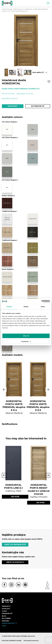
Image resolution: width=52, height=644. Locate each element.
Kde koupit (13, 106)
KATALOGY (6, 609)
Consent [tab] (9, 307)
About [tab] (43, 307)
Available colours (25, 94)
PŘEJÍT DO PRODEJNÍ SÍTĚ (15, 545)
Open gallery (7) (40, 72)
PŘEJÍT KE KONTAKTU (15, 562)
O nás (4, 611)
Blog (4, 616)
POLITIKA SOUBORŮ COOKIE (12, 641)
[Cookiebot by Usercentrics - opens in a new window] (42, 301)
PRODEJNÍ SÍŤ (7, 613)
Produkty (6, 606)
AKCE (4, 626)
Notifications (8, 94)
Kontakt (6, 621)
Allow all (26, 336)
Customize (26, 341)
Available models (10, 99)
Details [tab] (26, 307)
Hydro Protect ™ (9, 623)
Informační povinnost (31, 641)
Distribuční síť (38, 106)
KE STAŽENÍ (6, 618)
